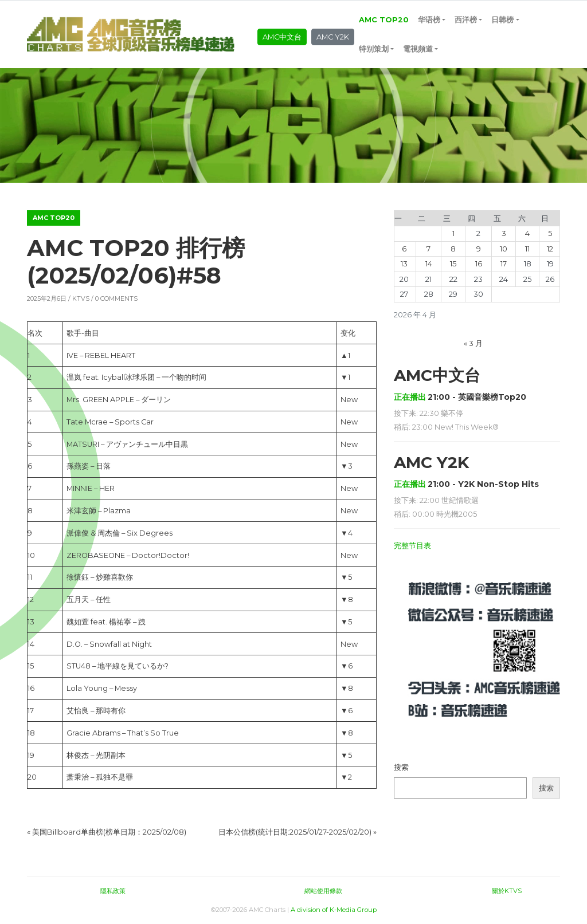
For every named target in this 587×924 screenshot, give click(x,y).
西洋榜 (466, 20)
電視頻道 (418, 49)
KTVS (81, 298)
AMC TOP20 (384, 20)
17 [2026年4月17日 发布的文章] (504, 264)
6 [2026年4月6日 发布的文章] (404, 249)
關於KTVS (507, 891)
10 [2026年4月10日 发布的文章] (504, 249)
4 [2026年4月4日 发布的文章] (527, 233)
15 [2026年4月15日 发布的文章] (453, 264)
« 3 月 (473, 343)
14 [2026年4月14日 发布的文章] (429, 264)
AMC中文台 (282, 37)
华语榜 (429, 20)
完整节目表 (412, 546)
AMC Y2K (333, 37)
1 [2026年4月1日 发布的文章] (453, 233)
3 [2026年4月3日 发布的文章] (504, 233)
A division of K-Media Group (334, 910)
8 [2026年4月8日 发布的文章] (453, 249)
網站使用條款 (323, 891)
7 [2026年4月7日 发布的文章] (428, 249)
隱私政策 (113, 891)
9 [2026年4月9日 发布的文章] (479, 249)
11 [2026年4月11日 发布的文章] (527, 249)
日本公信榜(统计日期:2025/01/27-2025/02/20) (295, 832)
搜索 (401, 767)
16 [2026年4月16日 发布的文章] (479, 264)
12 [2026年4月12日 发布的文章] (550, 249)
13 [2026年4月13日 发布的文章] (404, 264)
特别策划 (374, 49)
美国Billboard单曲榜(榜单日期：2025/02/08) (109, 832)
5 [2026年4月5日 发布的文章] (550, 233)
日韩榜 (502, 20)
